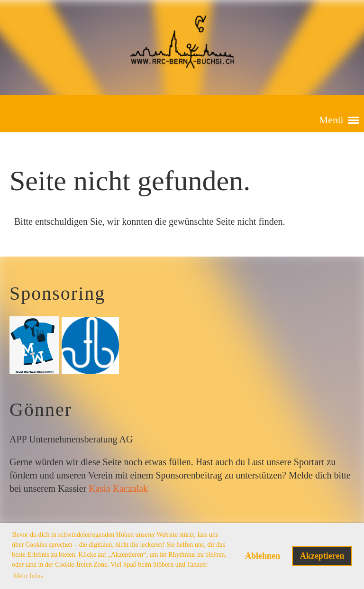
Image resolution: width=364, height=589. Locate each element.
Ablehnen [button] (263, 556)
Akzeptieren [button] (322, 556)
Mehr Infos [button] (28, 576)
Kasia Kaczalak (118, 488)
